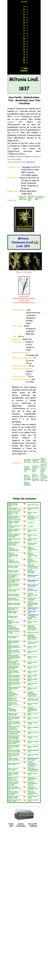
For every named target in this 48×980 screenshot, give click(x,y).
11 (40, 108)
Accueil (24, 1)
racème (33, 408)
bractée (15, 132)
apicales (11, 122)
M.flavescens (24, 227)
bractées (16, 116)
